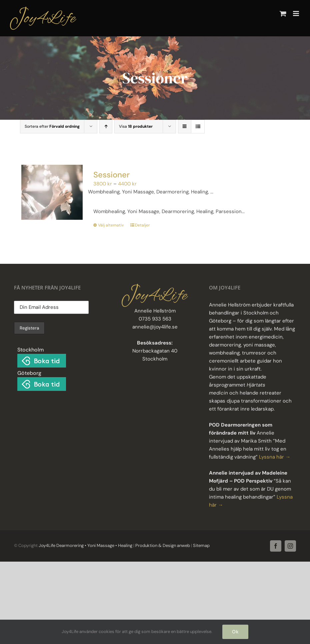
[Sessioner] (52, 192)
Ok (235, 632)
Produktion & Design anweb (163, 545)
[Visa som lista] (198, 127)
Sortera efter (52, 126)
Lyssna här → (275, 457)
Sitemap (201, 545)
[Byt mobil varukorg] (283, 14)
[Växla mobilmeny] (296, 14)
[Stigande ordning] (106, 127)
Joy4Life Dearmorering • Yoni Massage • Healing (85, 545)
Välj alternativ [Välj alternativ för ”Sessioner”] (111, 225)
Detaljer (142, 225)
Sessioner (111, 175)
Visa (136, 126)
